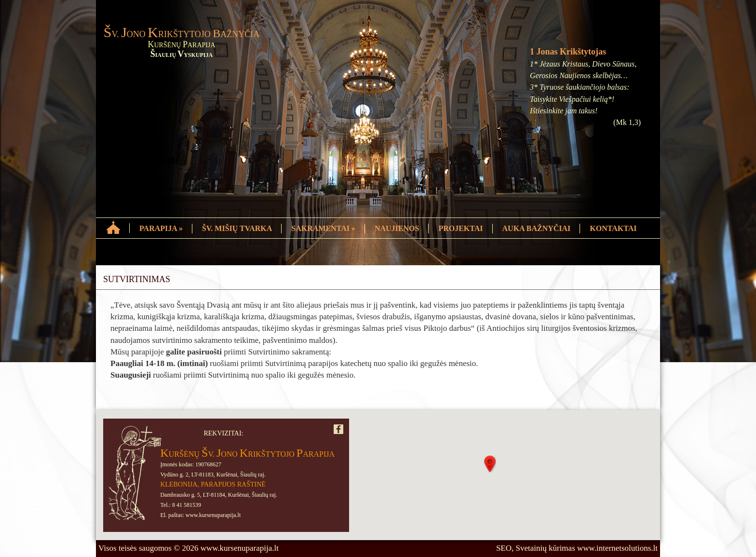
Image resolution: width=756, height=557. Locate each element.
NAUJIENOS (397, 228)
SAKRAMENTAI (323, 228)
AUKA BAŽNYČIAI (537, 228)
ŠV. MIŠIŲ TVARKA (237, 228)
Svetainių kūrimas (546, 548)
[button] (490, 464)
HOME (114, 227)
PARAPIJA (161, 228)
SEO (504, 548)
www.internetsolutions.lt (617, 548)
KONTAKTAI (613, 228)
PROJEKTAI (460, 228)
